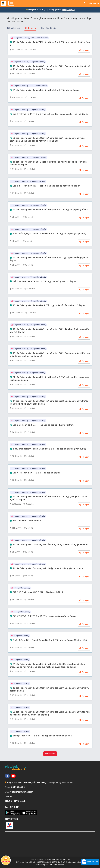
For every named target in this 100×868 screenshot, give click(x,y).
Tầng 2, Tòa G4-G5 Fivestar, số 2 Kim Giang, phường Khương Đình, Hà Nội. (40, 782)
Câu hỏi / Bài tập (48, 28)
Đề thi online (30, 28)
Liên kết (10, 797)
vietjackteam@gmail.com (22, 792)
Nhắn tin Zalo (90, 862)
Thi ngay (84, 50)
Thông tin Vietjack (16, 801)
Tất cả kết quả (14, 28)
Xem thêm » (50, 754)
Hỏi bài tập (6, 859)
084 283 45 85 (18, 787)
